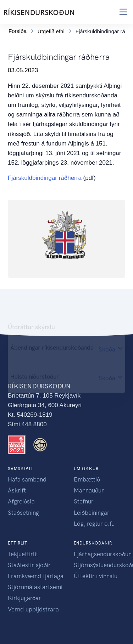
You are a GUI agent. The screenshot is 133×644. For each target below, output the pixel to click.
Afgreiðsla (21, 501)
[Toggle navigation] (124, 12)
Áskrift (17, 490)
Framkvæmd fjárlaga (36, 576)
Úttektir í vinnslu (96, 576)
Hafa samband (27, 479)
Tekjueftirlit (23, 554)
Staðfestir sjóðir (29, 565)
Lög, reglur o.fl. (94, 524)
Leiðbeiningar (92, 513)
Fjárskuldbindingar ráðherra (45, 178)
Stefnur (84, 501)
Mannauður (89, 490)
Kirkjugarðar (24, 598)
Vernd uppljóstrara (33, 609)
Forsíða (18, 31)
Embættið (87, 479)
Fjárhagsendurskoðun (103, 554)
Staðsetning (23, 513)
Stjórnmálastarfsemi (35, 587)
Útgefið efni (51, 31)
